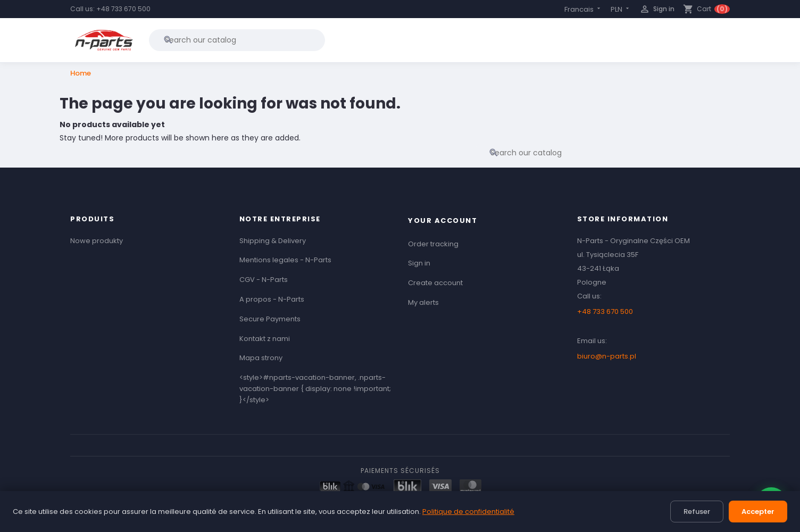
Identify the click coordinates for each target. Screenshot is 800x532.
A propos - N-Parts (272, 299)
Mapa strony (261, 358)
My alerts (423, 302)
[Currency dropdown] (621, 9)
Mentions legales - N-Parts (285, 260)
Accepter (758, 512)
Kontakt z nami (265, 339)
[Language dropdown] (583, 9)
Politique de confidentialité (468, 512)
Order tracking (433, 244)
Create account (435, 283)
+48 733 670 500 (123, 9)
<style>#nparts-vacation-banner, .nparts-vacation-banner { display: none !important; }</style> (315, 389)
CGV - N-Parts (264, 280)
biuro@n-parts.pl (607, 356)
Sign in (419, 263)
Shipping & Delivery (273, 241)
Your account (443, 221)
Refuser (697, 512)
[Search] (237, 40)
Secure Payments (270, 319)
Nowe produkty (97, 241)
